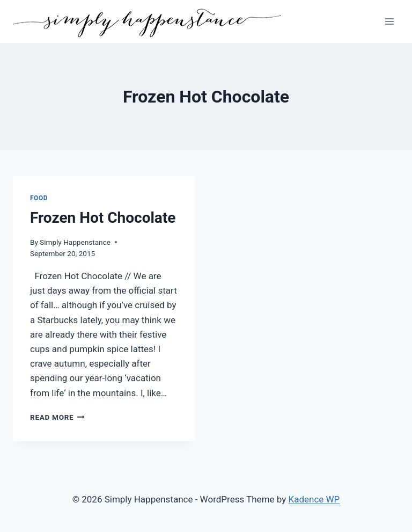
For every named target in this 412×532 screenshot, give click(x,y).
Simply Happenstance (75, 242)
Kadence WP (314, 499)
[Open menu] (389, 21)
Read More (57, 417)
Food (39, 198)
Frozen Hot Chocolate (103, 218)
